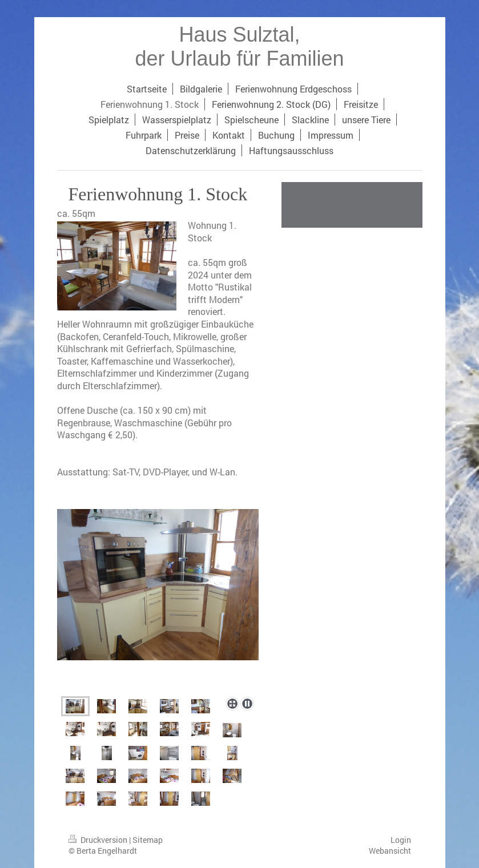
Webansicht (390, 851)
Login (401, 840)
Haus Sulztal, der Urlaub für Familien (239, 47)
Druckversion (99, 840)
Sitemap (148, 840)
